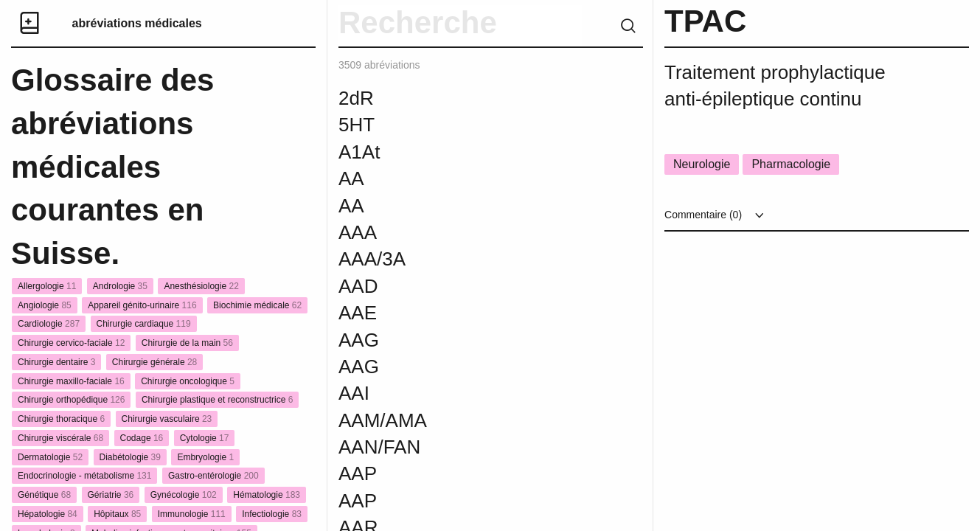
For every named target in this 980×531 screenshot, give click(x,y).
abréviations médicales (137, 23)
